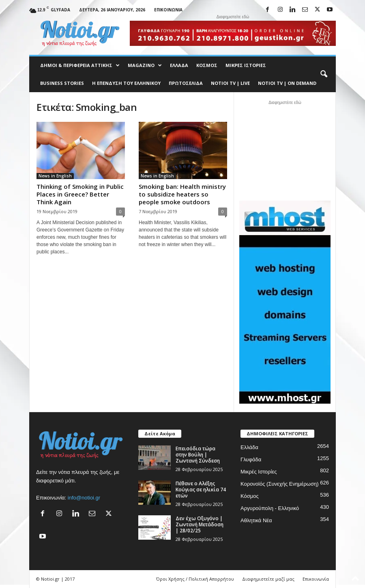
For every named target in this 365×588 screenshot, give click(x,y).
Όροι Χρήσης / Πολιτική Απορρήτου (195, 579)
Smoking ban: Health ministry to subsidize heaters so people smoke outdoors (182, 194)
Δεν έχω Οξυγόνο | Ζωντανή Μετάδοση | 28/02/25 (200, 524)
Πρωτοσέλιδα (186, 83)
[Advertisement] (285, 149)
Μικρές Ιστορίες (246, 65)
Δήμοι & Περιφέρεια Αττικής (80, 65)
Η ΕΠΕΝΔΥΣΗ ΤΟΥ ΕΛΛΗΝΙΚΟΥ (126, 83)
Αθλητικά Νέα (256, 520)
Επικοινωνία (168, 10)
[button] (324, 74)
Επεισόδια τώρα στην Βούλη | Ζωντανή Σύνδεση (198, 455)
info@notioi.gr (84, 498)
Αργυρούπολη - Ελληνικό (270, 508)
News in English (55, 176)
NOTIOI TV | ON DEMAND (287, 83)
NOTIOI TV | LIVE (230, 83)
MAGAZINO (145, 65)
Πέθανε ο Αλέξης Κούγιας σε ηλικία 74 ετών (201, 490)
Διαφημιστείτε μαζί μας (268, 579)
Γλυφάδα (251, 459)
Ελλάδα (179, 65)
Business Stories (62, 83)
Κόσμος (207, 65)
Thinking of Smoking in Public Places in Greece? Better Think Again (80, 194)
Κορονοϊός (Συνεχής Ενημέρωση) (280, 484)
